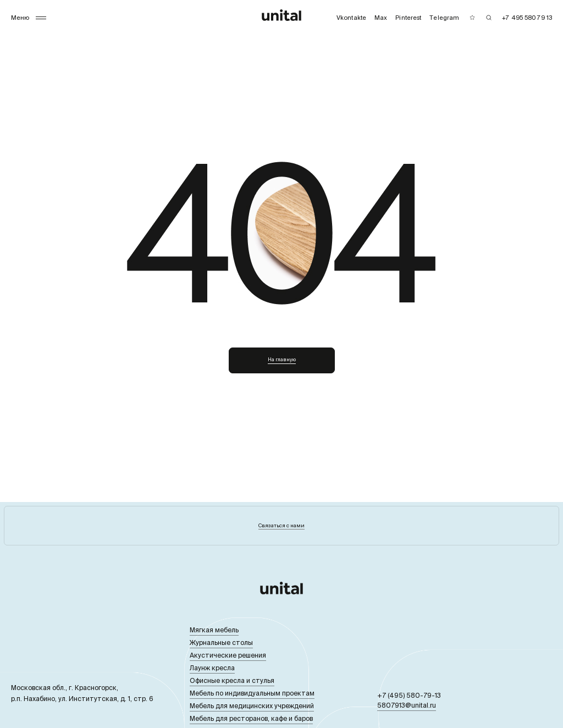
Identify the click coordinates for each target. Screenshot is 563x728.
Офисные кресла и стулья (232, 680)
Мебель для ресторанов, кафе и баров (251, 718)
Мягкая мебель (214, 630)
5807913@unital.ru (407, 705)
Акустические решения (228, 655)
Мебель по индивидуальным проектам (252, 693)
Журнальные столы (221, 642)
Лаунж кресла (212, 668)
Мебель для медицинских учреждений (252, 706)
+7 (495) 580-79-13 (409, 695)
